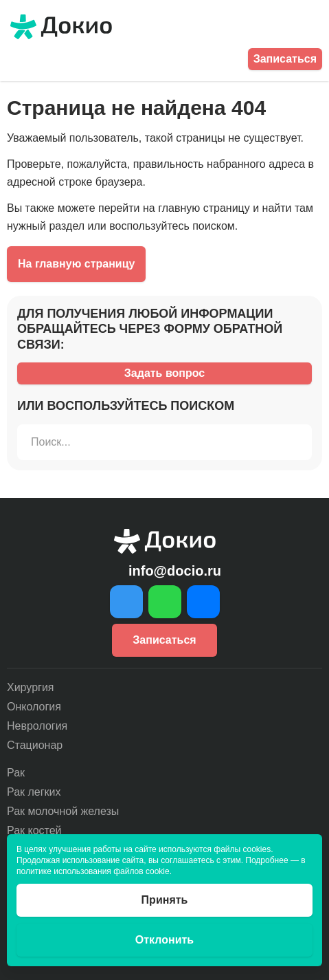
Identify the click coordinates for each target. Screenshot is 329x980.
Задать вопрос (164, 373)
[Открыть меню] (314, 27)
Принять (165, 900)
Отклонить (164, 940)
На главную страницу (76, 264)
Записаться (285, 59)
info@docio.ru (175, 571)
